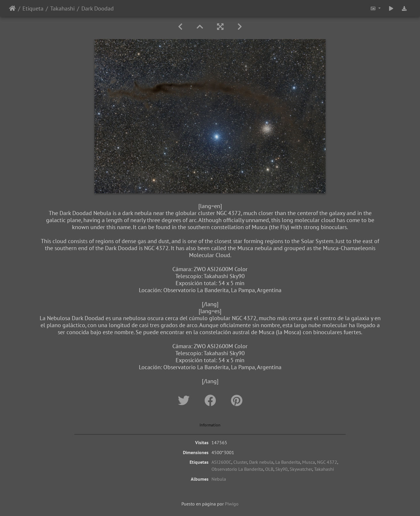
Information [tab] (210, 425)
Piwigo (232, 504)
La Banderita (288, 462)
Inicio (12, 8)
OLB (269, 469)
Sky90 (281, 469)
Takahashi (62, 8)
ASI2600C (221, 462)
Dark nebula (261, 462)
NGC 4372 (327, 462)
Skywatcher (301, 469)
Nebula (219, 479)
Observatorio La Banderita (237, 469)
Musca (309, 462)
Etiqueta (33, 8)
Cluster (240, 462)
